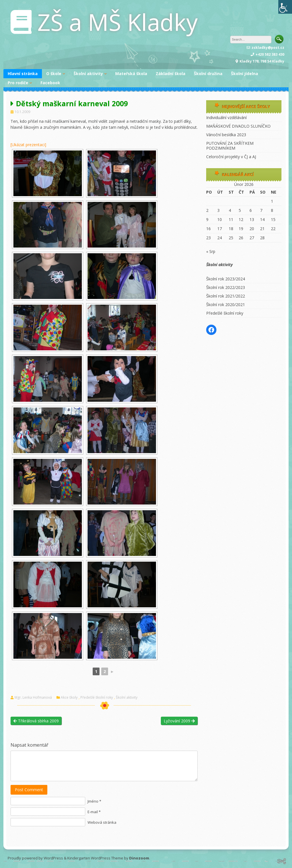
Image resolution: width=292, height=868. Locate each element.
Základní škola (171, 74)
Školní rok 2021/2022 (226, 296)
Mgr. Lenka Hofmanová (33, 698)
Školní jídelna (245, 74)
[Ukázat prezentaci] (28, 145)
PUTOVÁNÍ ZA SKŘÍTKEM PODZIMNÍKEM (230, 146)
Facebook (50, 83)
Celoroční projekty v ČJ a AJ (231, 157)
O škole (54, 74)
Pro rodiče (18, 83)
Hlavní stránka (23, 74)
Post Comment (29, 790)
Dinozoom (139, 858)
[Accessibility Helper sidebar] (285, 7)
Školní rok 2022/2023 (226, 287)
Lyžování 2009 (179, 721)
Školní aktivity (88, 74)
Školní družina (208, 74)
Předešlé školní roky (97, 698)
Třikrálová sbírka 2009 (36, 721)
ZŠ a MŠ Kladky (117, 22)
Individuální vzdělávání (226, 117)
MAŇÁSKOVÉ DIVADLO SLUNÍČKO (238, 126)
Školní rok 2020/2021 (226, 305)
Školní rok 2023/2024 (226, 279)
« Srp (211, 251)
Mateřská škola (131, 74)
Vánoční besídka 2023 (226, 135)
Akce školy (69, 698)
